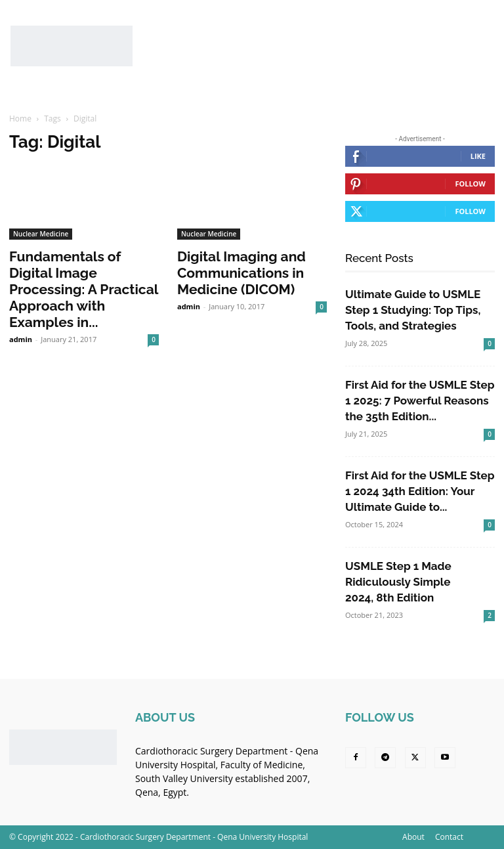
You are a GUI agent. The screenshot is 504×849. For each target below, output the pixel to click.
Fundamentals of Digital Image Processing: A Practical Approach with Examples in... (84, 289)
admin (21, 339)
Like (478, 156)
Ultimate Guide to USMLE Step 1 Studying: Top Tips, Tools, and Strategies (413, 310)
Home (20, 119)
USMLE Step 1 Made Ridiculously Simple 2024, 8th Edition (398, 582)
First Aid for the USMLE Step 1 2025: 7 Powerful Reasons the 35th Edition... (420, 401)
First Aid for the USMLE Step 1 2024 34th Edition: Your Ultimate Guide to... (420, 491)
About (413, 837)
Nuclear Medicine (41, 234)
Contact (449, 837)
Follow (470, 184)
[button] (477, 89)
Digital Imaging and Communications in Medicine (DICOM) (241, 273)
